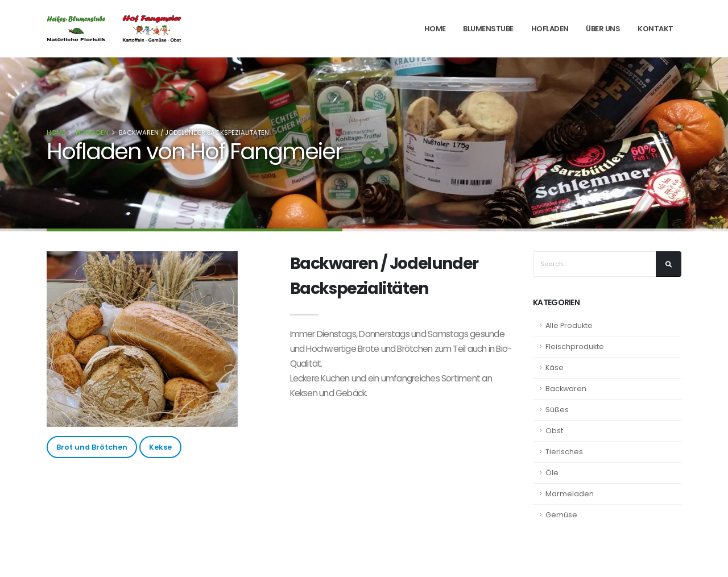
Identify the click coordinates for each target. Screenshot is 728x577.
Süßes (557, 410)
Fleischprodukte (575, 346)
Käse (555, 368)
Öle (552, 473)
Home (435, 29)
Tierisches (564, 452)
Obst (554, 431)
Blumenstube (488, 29)
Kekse (160, 447)
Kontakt (655, 29)
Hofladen (550, 29)
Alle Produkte (569, 325)
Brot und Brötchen (92, 447)
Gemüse (561, 515)
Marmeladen (570, 494)
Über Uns (603, 29)
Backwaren (566, 389)
